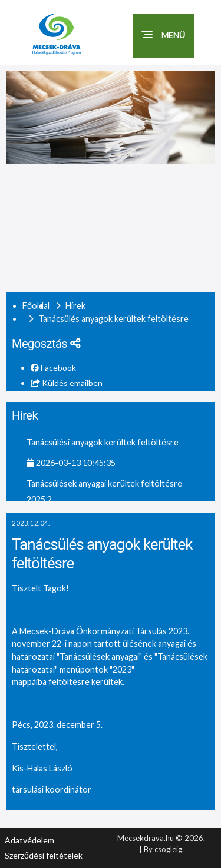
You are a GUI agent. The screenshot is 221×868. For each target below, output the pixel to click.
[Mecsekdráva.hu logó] (68, 34)
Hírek (75, 306)
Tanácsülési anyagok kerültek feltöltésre (103, 442)
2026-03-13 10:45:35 (71, 463)
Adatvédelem (29, 840)
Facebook (53, 368)
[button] (164, 36)
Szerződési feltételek (44, 855)
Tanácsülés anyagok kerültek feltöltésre (102, 554)
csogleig (168, 849)
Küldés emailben (67, 383)
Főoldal (36, 306)
